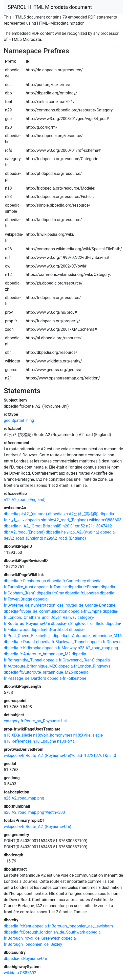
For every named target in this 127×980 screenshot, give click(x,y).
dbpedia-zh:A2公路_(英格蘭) (73, 514)
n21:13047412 (99, 526)
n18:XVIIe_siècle (88, 735)
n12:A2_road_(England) (25, 500)
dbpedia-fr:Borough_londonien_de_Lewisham (73, 926)
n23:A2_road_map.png (98, 648)
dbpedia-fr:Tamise (50, 587)
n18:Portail (67, 741)
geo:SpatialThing (19, 420)
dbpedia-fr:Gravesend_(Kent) (69, 660)
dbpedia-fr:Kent (18, 926)
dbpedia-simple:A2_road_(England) (57, 520)
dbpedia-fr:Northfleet (49, 630)
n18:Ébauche (45, 741)
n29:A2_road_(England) (65, 538)
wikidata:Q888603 (105, 520)
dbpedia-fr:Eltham (84, 587)
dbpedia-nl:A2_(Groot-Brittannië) (33, 526)
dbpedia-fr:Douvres (104, 642)
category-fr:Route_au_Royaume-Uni (35, 721)
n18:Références (18, 741)
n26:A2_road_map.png (24, 798)
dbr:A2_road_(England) (24, 532)
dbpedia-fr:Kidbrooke (23, 648)
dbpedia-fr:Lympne (85, 611)
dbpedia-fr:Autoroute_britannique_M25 (38, 672)
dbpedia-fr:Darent (19, 642)
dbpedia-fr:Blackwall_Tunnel (61, 642)
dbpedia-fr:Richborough (25, 581)
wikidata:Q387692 (20, 973)
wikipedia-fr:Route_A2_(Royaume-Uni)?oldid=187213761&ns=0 (60, 755)
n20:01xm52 (74, 526)
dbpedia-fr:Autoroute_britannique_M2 (37, 654)
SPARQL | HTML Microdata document (50, 7)
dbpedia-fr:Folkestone (67, 678)
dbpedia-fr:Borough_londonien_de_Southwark (44, 932)
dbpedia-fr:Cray (50, 593)
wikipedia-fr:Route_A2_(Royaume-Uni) (38, 827)
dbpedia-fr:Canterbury (66, 581)
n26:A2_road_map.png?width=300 (34, 812)
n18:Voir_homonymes (53, 735)
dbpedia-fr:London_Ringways (84, 666)
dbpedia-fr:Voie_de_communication (36, 611)
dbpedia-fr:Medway (59, 648)
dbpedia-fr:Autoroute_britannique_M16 (87, 636)
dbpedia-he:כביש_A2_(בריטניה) (73, 532)
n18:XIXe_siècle (18, 735)
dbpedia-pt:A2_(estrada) (25, 514)
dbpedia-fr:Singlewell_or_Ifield (78, 624)
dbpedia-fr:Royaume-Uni (25, 959)
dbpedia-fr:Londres (82, 593)
